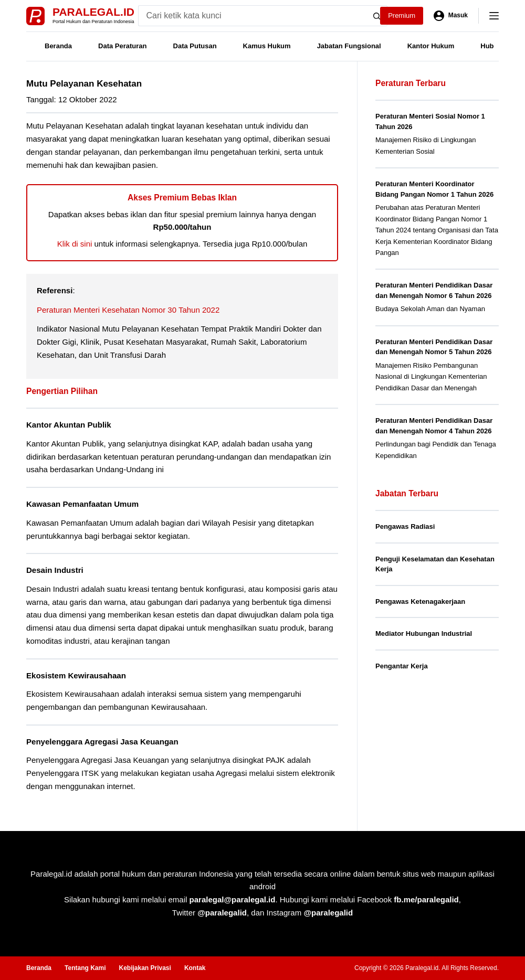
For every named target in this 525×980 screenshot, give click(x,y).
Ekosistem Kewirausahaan (76, 675)
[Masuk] (451, 16)
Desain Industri (55, 570)
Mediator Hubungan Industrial (424, 633)
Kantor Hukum (431, 46)
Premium (402, 15)
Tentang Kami (85, 968)
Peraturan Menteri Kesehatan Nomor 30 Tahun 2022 (128, 310)
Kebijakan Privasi (145, 968)
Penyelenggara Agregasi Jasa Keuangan (102, 742)
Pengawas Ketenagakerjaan (420, 601)
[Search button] (377, 16)
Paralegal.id (93, 12)
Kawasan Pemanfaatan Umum (82, 504)
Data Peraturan (122, 46)
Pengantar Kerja (402, 666)
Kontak (195, 968)
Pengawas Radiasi (405, 526)
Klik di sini (75, 244)
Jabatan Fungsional (349, 46)
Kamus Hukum (267, 46)
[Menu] (494, 16)
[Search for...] (252, 16)
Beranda (58, 46)
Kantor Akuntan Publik (69, 425)
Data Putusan (195, 46)
